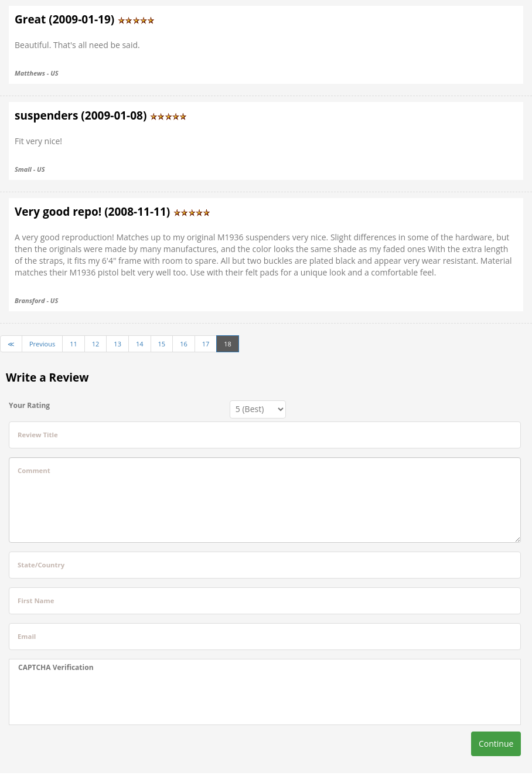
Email (27, 636)
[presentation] (107, 699)
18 (228, 344)
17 (206, 344)
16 (184, 344)
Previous (42, 344)
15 (162, 344)
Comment (34, 470)
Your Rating (29, 405)
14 (140, 344)
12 (96, 344)
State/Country (41, 565)
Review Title (38, 435)
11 (74, 344)
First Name (36, 601)
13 (117, 344)
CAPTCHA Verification (56, 667)
